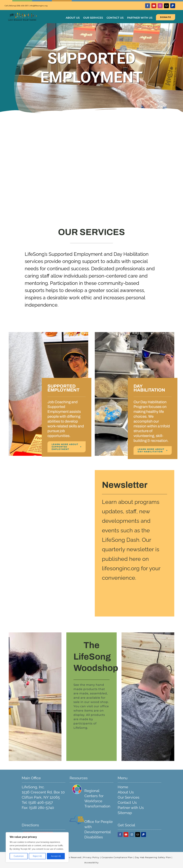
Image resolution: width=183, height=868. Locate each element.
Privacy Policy (91, 857)
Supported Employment (76, 254)
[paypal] (173, 6)
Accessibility (91, 863)
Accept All (56, 856)
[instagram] (160, 6)
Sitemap (125, 813)
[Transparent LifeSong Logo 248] (22, 14)
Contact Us (127, 802)
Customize (19, 856)
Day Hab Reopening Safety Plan (153, 857)
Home (123, 787)
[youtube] (154, 6)
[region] (37, 847)
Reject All (37, 856)
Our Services (129, 797)
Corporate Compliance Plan (117, 857)
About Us (126, 792)
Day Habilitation (131, 254)
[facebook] (148, 6)
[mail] (166, 6)
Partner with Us (131, 808)
